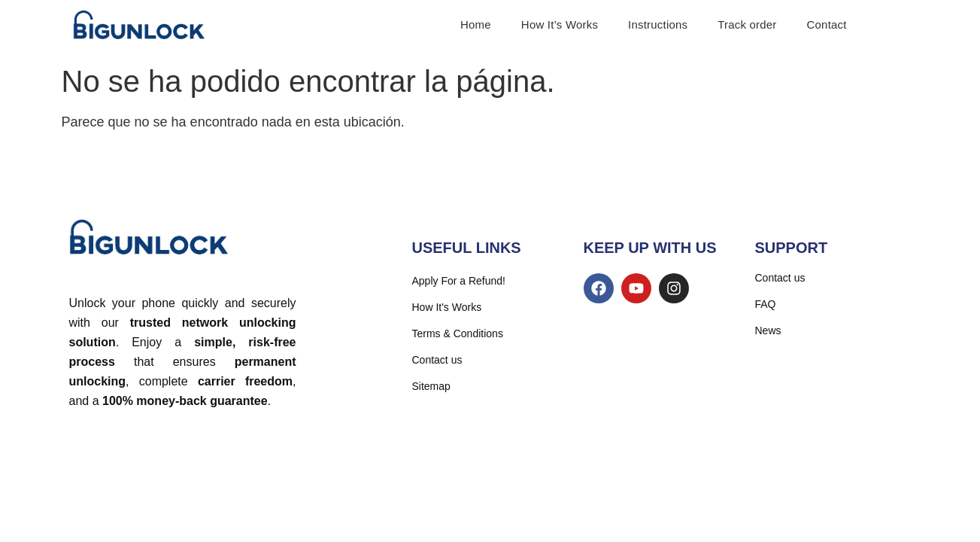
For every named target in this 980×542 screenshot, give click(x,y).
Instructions (658, 25)
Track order (747, 25)
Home (476, 25)
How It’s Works (560, 25)
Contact (827, 25)
